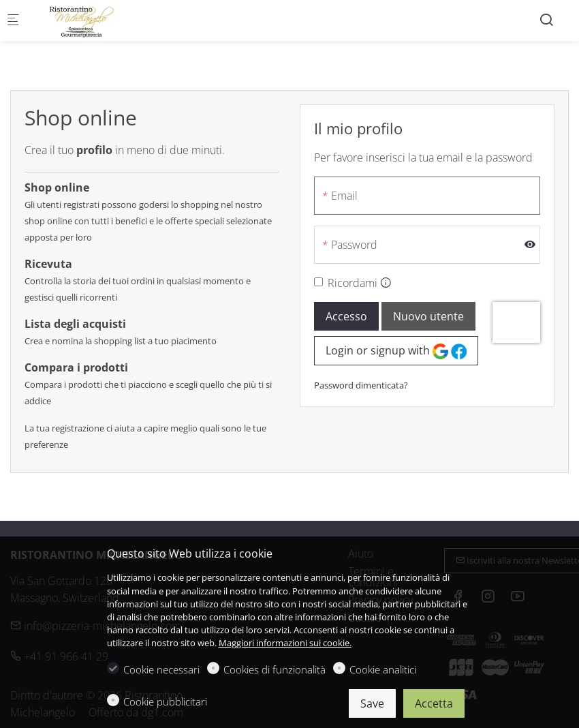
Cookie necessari (161, 669)
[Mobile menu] (13, 21)
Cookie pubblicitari (165, 701)
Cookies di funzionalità (275, 669)
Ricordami (353, 283)
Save (372, 703)
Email (344, 196)
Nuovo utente (428, 316)
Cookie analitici (383, 669)
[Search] (546, 19)
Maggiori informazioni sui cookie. (285, 643)
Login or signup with (396, 351)
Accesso (346, 316)
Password (354, 245)
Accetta (434, 703)
